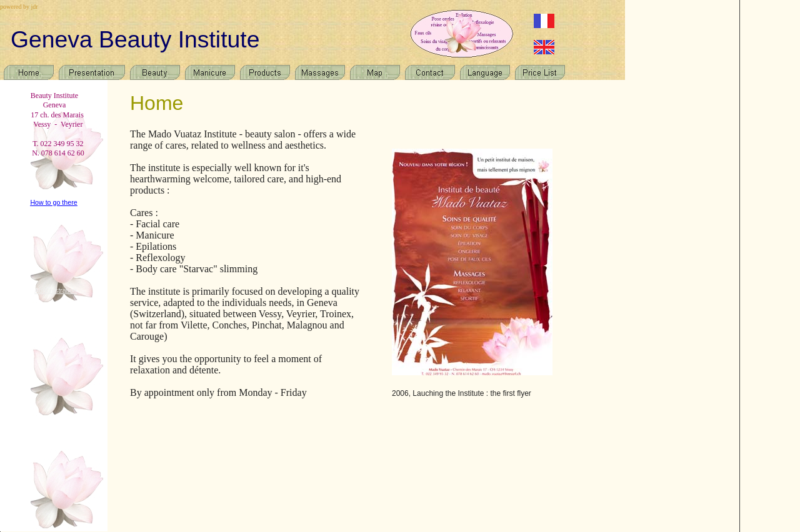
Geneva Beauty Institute (135, 39)
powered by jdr (19, 7)
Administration (56, 290)
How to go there (53, 202)
